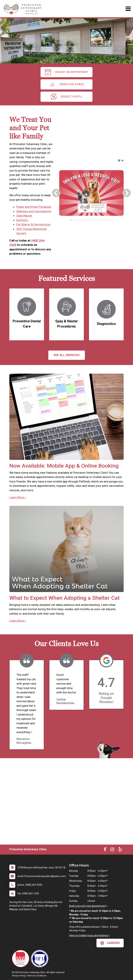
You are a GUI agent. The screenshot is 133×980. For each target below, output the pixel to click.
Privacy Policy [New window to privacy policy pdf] (19, 976)
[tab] (71, 220)
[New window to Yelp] (120, 850)
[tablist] (91, 220)
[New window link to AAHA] (21, 959)
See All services (67, 355)
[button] (119, 160)
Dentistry (22, 220)
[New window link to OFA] (41, 959)
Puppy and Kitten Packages (34, 207)
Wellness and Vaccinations (34, 211)
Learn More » (18, 497)
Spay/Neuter (24, 216)
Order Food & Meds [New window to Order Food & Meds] (66, 84)
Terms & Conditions (37, 976)
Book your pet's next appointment (87, 906)
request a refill (67, 97)
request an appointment (66, 72)
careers (110, 943)
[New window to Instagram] (112, 850)
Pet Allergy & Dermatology (33, 224)
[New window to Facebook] (105, 850)
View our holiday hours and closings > (89, 935)
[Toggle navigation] (128, 9)
